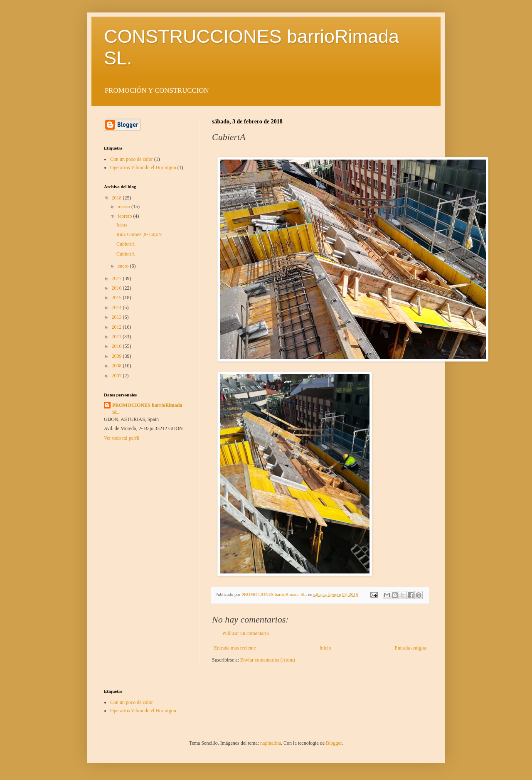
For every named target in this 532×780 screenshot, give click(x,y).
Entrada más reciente (235, 648)
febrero (126, 216)
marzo (124, 207)
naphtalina (271, 743)
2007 (117, 376)
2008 (117, 366)
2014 (117, 308)
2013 (117, 317)
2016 (117, 288)
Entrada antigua (410, 648)
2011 (117, 337)
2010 (117, 346)
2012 (117, 327)
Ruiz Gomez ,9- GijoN (139, 234)
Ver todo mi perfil (122, 438)
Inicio (325, 648)
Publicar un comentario (246, 633)
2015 (117, 298)
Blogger (334, 743)
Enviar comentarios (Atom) (268, 660)
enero (124, 266)
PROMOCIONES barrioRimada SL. (147, 409)
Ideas (122, 225)
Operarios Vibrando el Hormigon (143, 167)
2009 (117, 356)
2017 (117, 278)
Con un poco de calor (132, 159)
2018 (117, 198)
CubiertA (126, 244)
